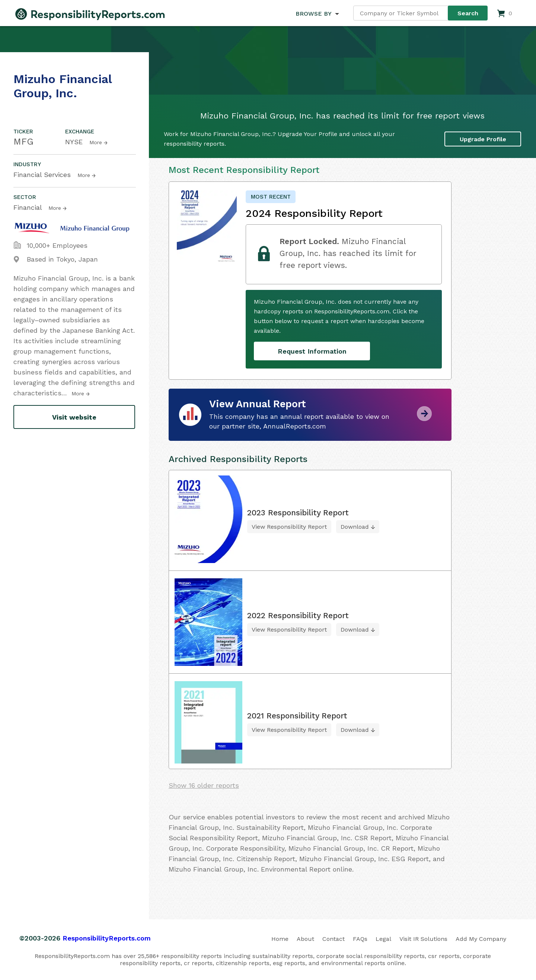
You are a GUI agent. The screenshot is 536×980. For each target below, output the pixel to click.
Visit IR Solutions (423, 939)
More (96, 142)
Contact (334, 939)
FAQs (360, 939)
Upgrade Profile (483, 139)
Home (280, 939)
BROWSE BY (313, 14)
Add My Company (481, 939)
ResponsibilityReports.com (107, 938)
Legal (383, 939)
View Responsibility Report (289, 527)
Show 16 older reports (204, 785)
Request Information (312, 351)
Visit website (74, 417)
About (305, 939)
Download (355, 527)
